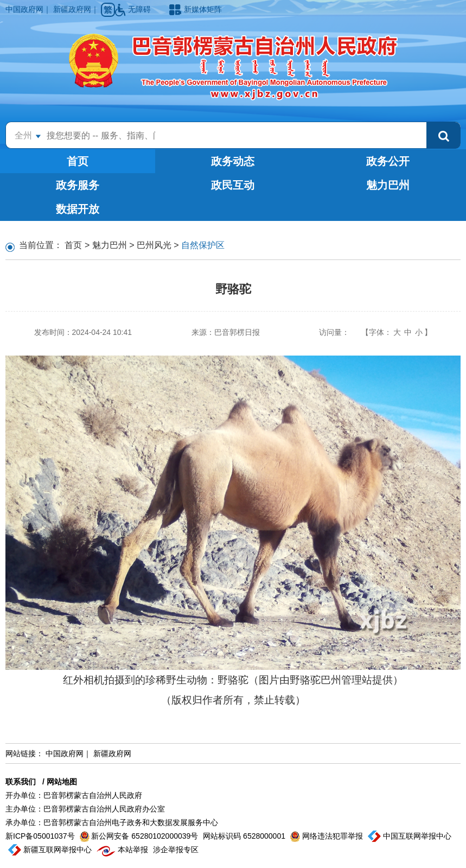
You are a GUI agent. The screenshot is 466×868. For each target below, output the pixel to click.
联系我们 (21, 782)
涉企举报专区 (176, 850)
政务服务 (78, 185)
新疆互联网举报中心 (51, 850)
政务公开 (388, 161)
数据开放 (78, 209)
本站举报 (123, 850)
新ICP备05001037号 (41, 836)
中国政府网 (24, 9)
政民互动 (233, 185)
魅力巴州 (388, 185)
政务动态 (233, 161)
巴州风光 (154, 245)
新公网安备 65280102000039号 (140, 836)
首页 (78, 161)
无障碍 (134, 9)
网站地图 (62, 782)
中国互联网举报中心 (410, 836)
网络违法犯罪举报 (328, 836)
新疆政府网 (72, 9)
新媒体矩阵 (196, 9)
